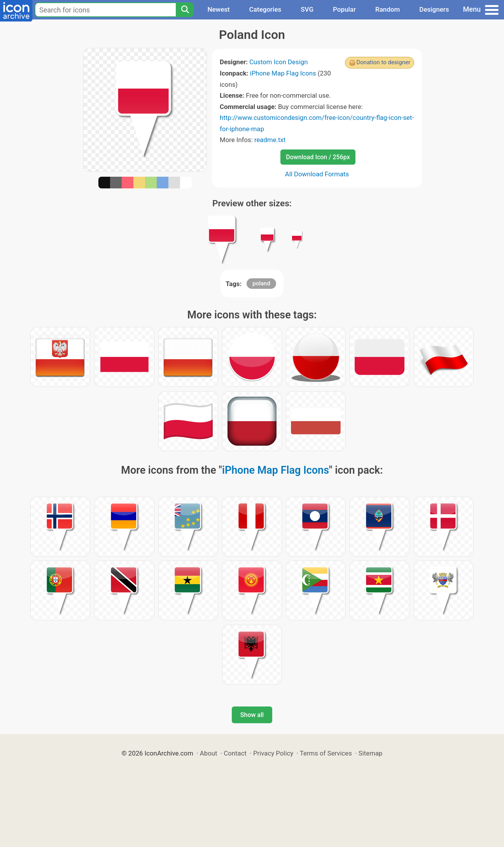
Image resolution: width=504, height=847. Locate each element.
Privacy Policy (273, 753)
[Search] (185, 10)
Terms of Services (326, 753)
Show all (252, 715)
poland (261, 283)
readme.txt (270, 140)
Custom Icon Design (278, 62)
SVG (307, 9)
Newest (218, 9)
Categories (265, 9)
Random (388, 9)
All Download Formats (317, 174)
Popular (344, 9)
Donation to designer (383, 62)
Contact (235, 753)
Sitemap (371, 753)
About (209, 753)
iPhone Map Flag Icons (283, 73)
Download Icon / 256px (318, 157)
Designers (434, 9)
